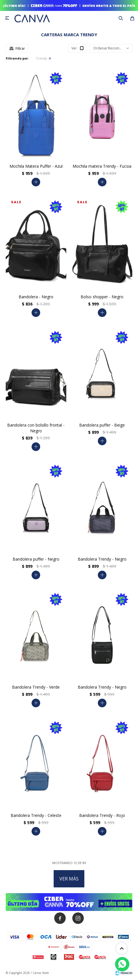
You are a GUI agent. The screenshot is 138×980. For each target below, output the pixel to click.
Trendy (41, 58)
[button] (121, 18)
